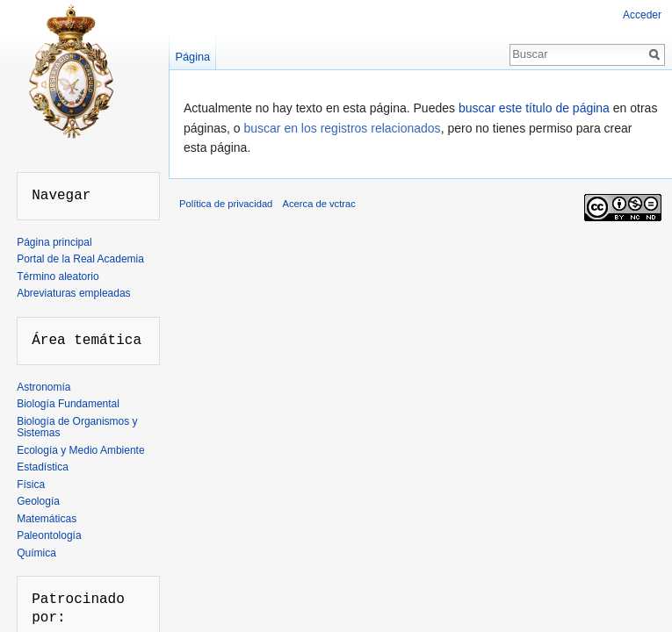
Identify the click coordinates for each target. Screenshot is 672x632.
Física (31, 485)
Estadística (43, 467)
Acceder (642, 15)
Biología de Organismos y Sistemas (77, 427)
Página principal (54, 242)
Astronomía (43, 387)
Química (36, 553)
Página (192, 57)
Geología (38, 501)
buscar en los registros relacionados (343, 128)
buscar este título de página (534, 108)
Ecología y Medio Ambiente (80, 450)
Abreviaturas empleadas (73, 293)
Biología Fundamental (68, 404)
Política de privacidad (226, 204)
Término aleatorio (58, 276)
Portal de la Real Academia (80, 259)
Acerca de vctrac (319, 204)
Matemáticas (47, 519)
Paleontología (49, 535)
